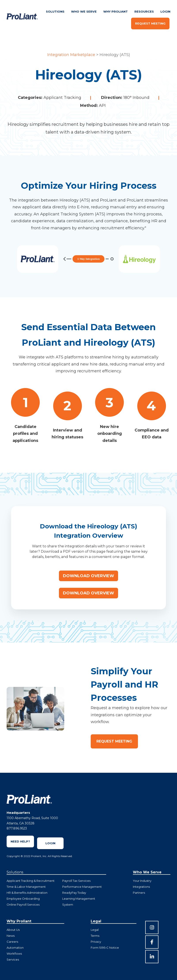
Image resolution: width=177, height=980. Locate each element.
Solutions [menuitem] (55, 11)
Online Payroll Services (23, 905)
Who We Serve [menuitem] (84, 11)
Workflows (14, 954)
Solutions (15, 872)
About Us (13, 930)
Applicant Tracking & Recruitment (31, 881)
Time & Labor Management (26, 887)
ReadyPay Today (74, 893)
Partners (139, 893)
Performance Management (82, 887)
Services (13, 959)
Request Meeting (150, 23)
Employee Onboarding (23, 899)
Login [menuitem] (165, 11)
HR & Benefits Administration (27, 893)
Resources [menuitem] (144, 11)
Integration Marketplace (71, 55)
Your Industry (142, 881)
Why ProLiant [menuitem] (116, 11)
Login (50, 843)
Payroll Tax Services (76, 881)
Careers (12, 942)
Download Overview (88, 576)
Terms (95, 936)
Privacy (96, 942)
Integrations (141, 887)
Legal (95, 930)
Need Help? (20, 841)
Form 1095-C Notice (105, 948)
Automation (15, 948)
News (11, 936)
